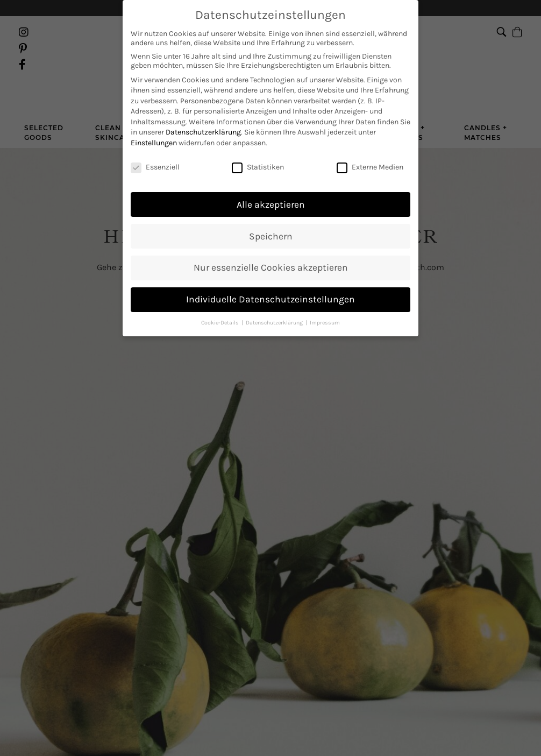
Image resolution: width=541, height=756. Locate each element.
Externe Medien (370, 157)
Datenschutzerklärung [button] (275, 313)
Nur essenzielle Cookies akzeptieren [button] (271, 258)
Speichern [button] (271, 226)
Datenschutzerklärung (203, 122)
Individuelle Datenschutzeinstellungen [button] (270, 289)
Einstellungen (154, 133)
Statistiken (258, 157)
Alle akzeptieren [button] (271, 194)
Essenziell (155, 157)
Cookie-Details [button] (221, 313)
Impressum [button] (325, 313)
